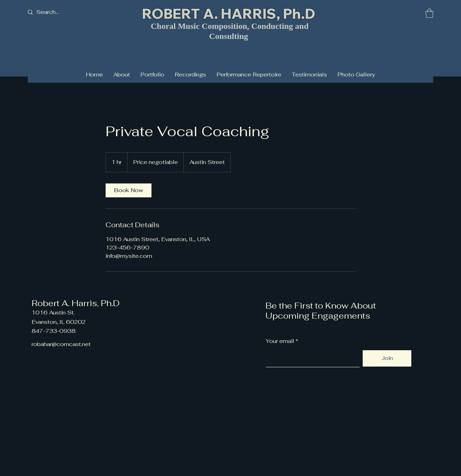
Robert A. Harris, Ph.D (76, 303)
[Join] (387, 358)
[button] (429, 13)
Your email (280, 341)
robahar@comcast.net (61, 344)
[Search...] (59, 12)
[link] (129, 190)
